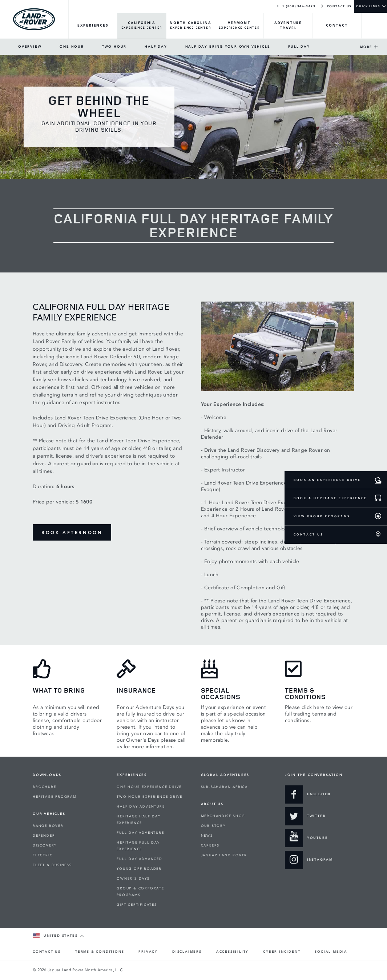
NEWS (207, 836)
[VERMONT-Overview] (239, 26)
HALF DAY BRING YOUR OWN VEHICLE (228, 47)
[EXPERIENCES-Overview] (93, 26)
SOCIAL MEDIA (331, 952)
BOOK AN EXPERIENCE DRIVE (327, 480)
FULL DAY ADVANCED (140, 859)
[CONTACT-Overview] (337, 26)
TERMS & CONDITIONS (100, 952)
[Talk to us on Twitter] (305, 816)
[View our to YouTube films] (307, 838)
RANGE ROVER (48, 826)
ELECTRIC (43, 855)
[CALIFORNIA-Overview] (142, 26)
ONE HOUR (72, 47)
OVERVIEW (30, 47)
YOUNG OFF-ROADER (139, 869)
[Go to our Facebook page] (308, 794)
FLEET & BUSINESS (52, 865)
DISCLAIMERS (187, 952)
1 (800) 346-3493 (296, 6)
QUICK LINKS (368, 6)
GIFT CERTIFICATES (137, 905)
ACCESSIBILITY (232, 952)
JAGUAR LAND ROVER (224, 855)
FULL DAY (299, 47)
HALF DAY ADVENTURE (141, 806)
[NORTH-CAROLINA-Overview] (191, 26)
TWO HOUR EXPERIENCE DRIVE (150, 797)
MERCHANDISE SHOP (223, 816)
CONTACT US (336, 6)
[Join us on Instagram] (309, 860)
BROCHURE (44, 787)
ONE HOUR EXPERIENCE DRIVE (149, 787)
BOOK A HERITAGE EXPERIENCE (330, 498)
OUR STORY (213, 826)
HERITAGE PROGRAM (55, 797)
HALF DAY (156, 47)
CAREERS (210, 845)
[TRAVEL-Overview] (288, 26)
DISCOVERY (45, 845)
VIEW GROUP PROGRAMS (322, 516)
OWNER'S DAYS (133, 879)
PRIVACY (148, 952)
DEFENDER (44, 836)
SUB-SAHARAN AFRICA (224, 787)
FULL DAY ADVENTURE (140, 833)
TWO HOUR (114, 47)
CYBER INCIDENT (282, 952)
